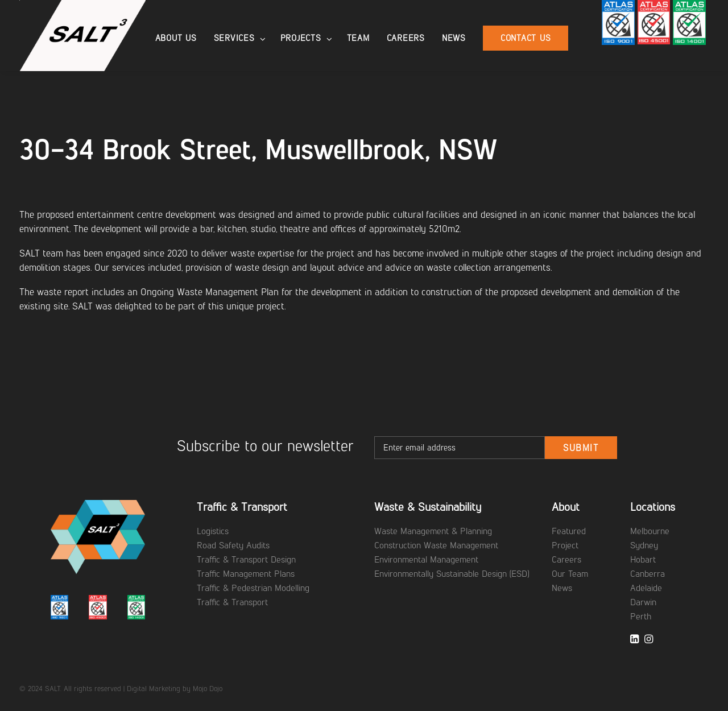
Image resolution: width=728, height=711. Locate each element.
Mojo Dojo (208, 689)
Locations (653, 507)
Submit (581, 448)
